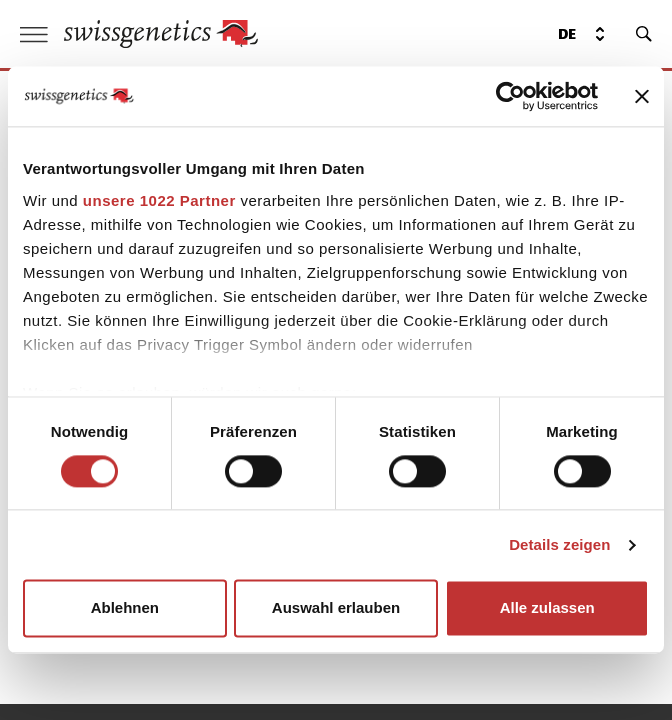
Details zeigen (559, 544)
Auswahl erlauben (336, 608)
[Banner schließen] (642, 96)
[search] (644, 34)
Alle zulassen (547, 608)
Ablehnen (125, 608)
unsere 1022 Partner (159, 200)
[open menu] (34, 34)
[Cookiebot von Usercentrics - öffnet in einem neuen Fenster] (510, 96)
